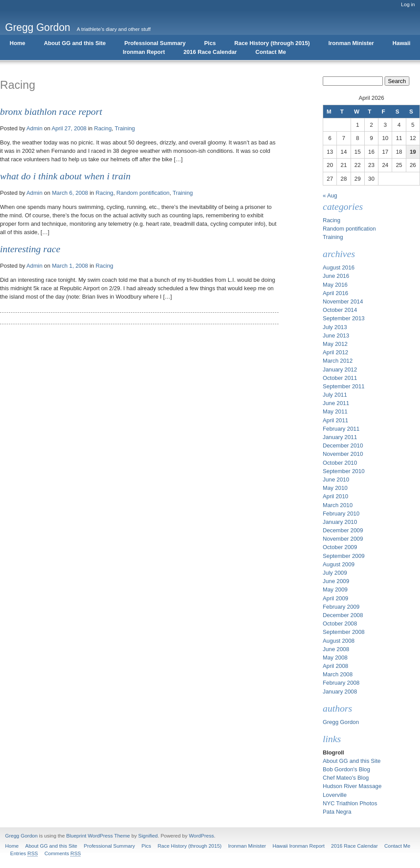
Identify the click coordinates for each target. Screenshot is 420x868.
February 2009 (341, 607)
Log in (408, 4)
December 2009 (343, 530)
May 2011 (335, 411)
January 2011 (340, 437)
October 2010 (340, 463)
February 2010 (341, 514)
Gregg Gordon (38, 27)
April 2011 (336, 420)
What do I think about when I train (65, 176)
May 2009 (335, 589)
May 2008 (335, 658)
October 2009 (340, 547)
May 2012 (335, 344)
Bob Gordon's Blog (346, 769)
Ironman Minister (351, 43)
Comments (63, 853)
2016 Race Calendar (210, 52)
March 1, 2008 (70, 266)
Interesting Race (30, 249)
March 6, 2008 (70, 193)
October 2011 (340, 378)
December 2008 (343, 615)
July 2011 (335, 395)
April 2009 (336, 598)
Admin (34, 128)
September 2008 (344, 632)
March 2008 (338, 674)
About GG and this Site (75, 43)
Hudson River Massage (352, 786)
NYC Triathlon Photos (350, 803)
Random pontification (143, 193)
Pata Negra (337, 812)
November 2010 (343, 454)
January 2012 (340, 370)
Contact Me (271, 52)
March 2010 (338, 505)
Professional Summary (155, 43)
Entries (24, 853)
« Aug (330, 195)
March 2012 (338, 361)
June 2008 (336, 649)
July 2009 (335, 573)
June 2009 (336, 581)
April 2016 (336, 293)
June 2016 (336, 276)
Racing (103, 128)
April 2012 (336, 352)
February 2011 (341, 429)
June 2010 (336, 479)
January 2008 (340, 692)
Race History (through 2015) (272, 43)
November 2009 (343, 539)
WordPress (201, 836)
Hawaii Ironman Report (298, 846)
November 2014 (343, 301)
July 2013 (335, 327)
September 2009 (344, 556)
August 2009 (339, 564)
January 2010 (340, 522)
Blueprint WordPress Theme (98, 836)
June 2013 (336, 335)
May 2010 (335, 488)
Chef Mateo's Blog (346, 778)
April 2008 (336, 666)
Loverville (335, 795)
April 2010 (336, 496)
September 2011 (344, 386)
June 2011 (336, 403)
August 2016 (339, 267)
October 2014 (340, 310)
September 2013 (344, 318)
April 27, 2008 (69, 128)
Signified (148, 836)
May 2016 (335, 285)
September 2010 (344, 471)
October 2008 (340, 624)
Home (18, 43)
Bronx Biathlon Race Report (51, 112)
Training (125, 128)
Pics (210, 43)
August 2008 (339, 641)
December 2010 (343, 445)
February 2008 (341, 683)
